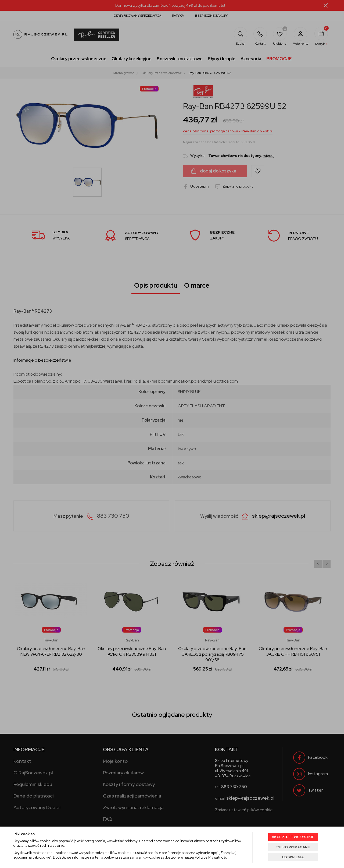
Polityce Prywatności (211, 857)
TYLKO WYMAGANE (293, 847)
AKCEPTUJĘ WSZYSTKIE (293, 837)
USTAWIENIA (293, 857)
